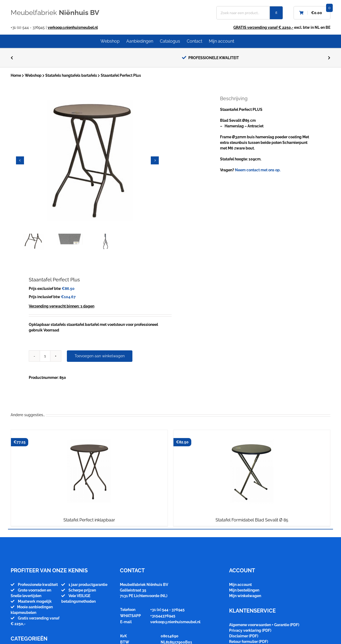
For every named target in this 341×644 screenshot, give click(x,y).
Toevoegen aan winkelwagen (100, 356)
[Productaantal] (45, 356)
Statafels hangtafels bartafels (71, 75)
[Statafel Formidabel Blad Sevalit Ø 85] (252, 471)
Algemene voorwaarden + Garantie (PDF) (264, 625)
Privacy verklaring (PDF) (250, 630)
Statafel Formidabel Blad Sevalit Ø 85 (252, 520)
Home (16, 75)
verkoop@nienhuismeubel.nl (73, 27)
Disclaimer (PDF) (244, 636)
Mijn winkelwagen (245, 596)
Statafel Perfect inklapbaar (89, 520)
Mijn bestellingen (244, 590)
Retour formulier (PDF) (249, 642)
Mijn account (240, 585)
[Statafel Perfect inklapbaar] (89, 471)
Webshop (33, 75)
